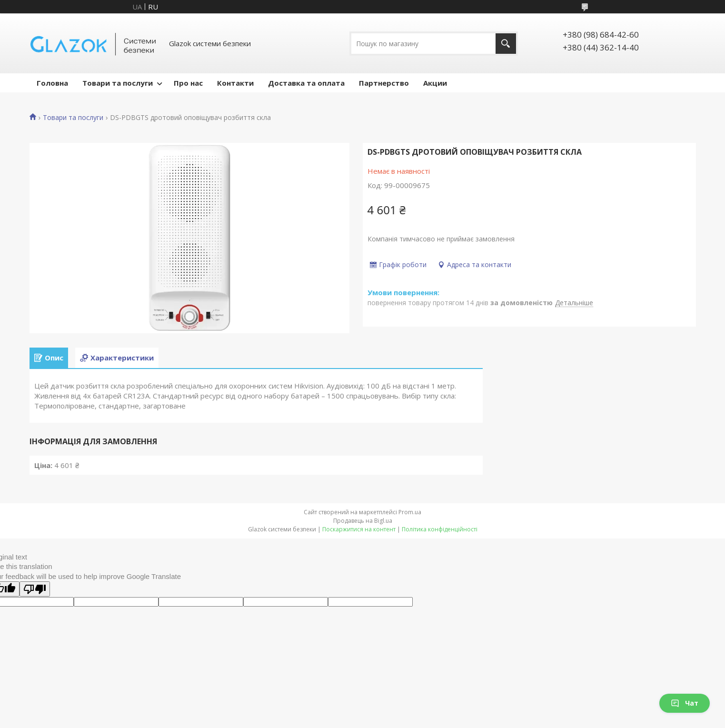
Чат (685, 703)
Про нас (188, 83)
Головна (52, 83)
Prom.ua (410, 512)
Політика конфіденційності (440, 529)
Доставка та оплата (306, 83)
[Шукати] (506, 44)
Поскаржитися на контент (359, 529)
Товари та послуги (118, 83)
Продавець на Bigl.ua (363, 521)
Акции (435, 83)
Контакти (235, 83)
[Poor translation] (35, 589)
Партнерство (384, 83)
